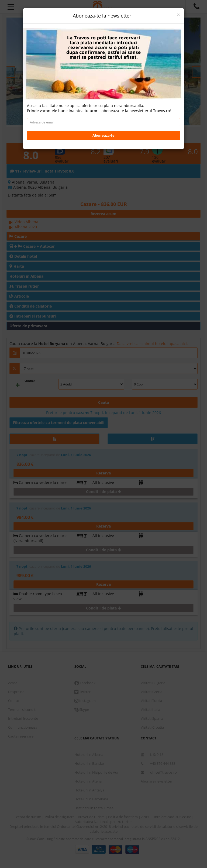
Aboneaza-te (103, 135)
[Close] (178, 15)
